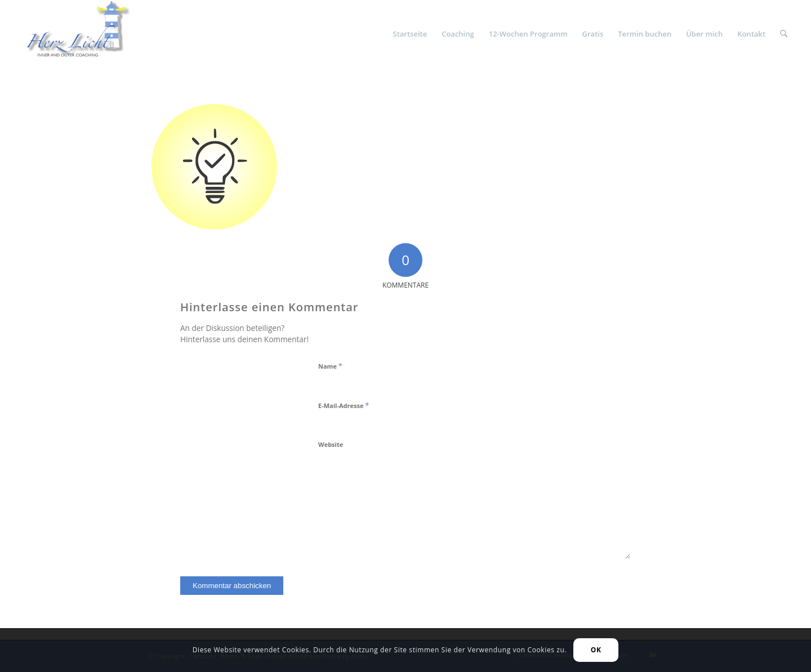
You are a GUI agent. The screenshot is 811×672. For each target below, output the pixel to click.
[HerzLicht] (73, 34)
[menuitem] (410, 34)
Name (330, 366)
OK (596, 650)
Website (331, 444)
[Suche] (784, 34)
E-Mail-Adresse (344, 405)
